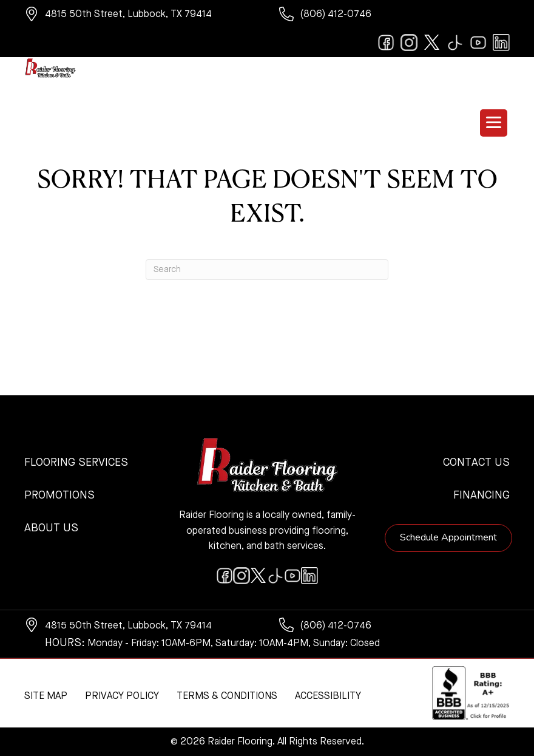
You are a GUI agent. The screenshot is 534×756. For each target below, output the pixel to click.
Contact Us (476, 463)
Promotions (59, 495)
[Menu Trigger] (494, 123)
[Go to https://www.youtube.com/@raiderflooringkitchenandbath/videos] (478, 43)
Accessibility (328, 696)
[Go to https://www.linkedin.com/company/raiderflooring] (501, 43)
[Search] (267, 270)
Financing (482, 495)
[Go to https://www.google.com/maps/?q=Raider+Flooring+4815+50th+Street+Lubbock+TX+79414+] (140, 16)
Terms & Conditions (227, 696)
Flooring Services (76, 463)
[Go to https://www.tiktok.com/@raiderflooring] (455, 43)
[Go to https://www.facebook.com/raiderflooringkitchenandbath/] (386, 43)
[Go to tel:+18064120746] (394, 16)
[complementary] (88, 689)
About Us (51, 528)
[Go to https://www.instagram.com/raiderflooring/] (409, 43)
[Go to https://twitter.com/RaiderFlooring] (432, 43)
